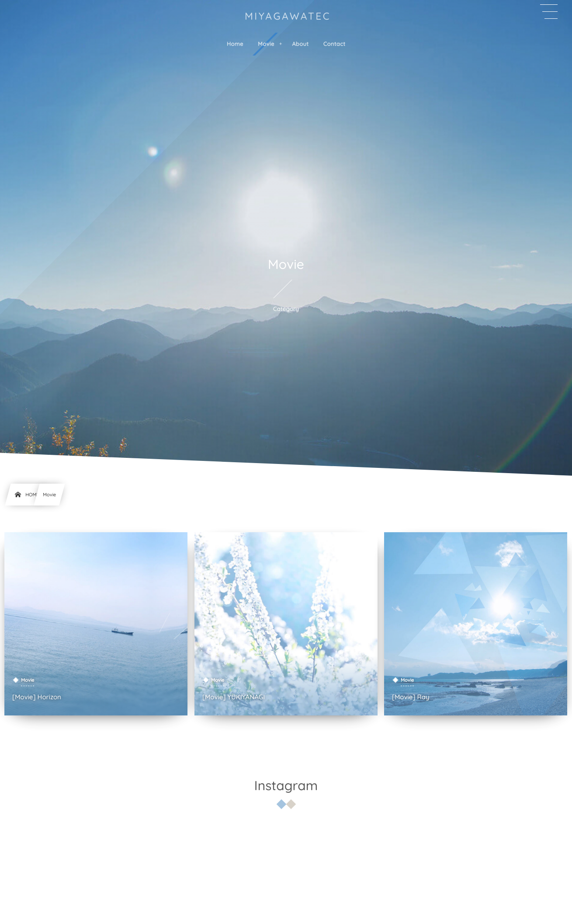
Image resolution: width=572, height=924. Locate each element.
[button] (549, 12)
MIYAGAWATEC (288, 16)
